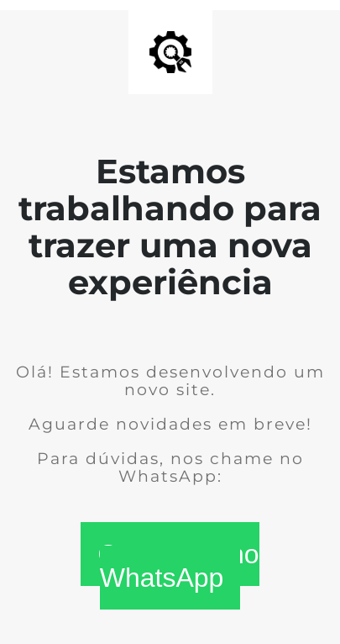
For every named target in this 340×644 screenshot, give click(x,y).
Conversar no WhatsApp (178, 566)
